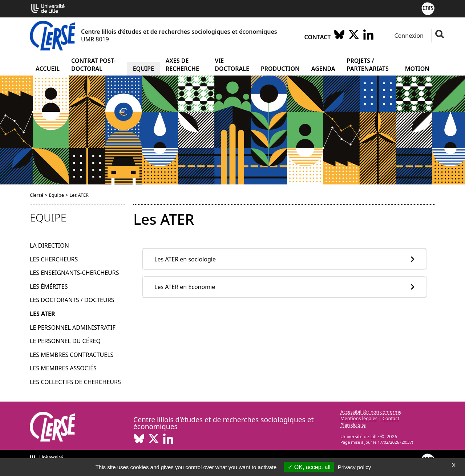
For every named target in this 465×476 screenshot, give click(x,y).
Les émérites (49, 286)
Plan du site (353, 425)
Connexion (408, 36)
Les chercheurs (54, 259)
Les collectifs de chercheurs (75, 382)
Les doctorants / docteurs (72, 300)
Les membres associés (63, 368)
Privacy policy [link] (355, 467)
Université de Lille (360, 436)
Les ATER (43, 314)
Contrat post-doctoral (93, 65)
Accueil (48, 69)
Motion (417, 69)
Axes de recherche (182, 65)
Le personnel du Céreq (65, 341)
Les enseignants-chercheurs (74, 273)
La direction (49, 245)
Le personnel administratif (73, 327)
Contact (318, 37)
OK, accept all (309, 467)
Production (280, 69)
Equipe (143, 69)
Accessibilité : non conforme (371, 412)
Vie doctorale (232, 65)
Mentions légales (359, 418)
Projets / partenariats (368, 65)
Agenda (323, 69)
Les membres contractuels (72, 355)
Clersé (37, 195)
